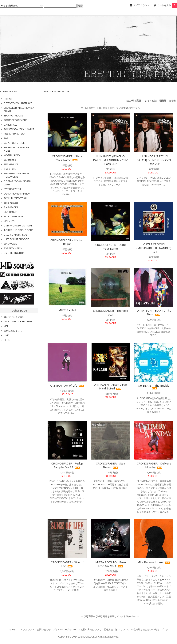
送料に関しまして (13, 331)
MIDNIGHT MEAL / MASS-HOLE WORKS (17, 175)
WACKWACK (10, 244)
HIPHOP (8, 99)
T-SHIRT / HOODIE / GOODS (18, 230)
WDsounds (10, 160)
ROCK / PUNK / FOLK (15, 134)
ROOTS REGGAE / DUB (16, 120)
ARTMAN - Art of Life (67, 385)
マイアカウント (141, 5)
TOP (46, 91)
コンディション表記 (14, 317)
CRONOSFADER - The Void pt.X (111, 313)
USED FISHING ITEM (14, 253)
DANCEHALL (10, 125)
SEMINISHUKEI (11, 164)
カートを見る (167, 5)
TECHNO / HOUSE (13, 116)
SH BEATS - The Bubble (154, 386)
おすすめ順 (151, 101)
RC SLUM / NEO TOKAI (15, 198)
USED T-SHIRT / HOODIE (16, 239)
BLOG (7, 340)
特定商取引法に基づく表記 (145, 629)
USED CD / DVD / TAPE (16, 235)
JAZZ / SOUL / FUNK (14, 143)
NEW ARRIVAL (10, 91)
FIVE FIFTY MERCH (13, 248)
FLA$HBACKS (11, 207)
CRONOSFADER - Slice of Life (67, 564)
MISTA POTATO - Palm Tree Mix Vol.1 (111, 564)
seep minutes (11, 203)
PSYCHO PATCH (61, 91)
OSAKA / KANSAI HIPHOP (17, 194)
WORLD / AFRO (12, 155)
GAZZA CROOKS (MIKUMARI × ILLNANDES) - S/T (154, 248)
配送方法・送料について (116, 629)
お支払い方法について (90, 629)
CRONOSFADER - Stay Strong (110, 465)
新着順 (173, 101)
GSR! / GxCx (10, 169)
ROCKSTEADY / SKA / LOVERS (19, 129)
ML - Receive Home (154, 562)
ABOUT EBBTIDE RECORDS (18, 322)
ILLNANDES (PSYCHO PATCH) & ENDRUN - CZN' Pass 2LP (110, 160)
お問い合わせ (44, 629)
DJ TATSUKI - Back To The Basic (154, 312)
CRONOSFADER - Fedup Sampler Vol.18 (67, 465)
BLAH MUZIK (11, 212)
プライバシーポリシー (65, 629)
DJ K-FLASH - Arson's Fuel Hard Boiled (110, 386)
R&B (6, 138)
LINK (6, 335)
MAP (6, 326)
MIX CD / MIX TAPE (13, 216)
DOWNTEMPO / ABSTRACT (18, 103)
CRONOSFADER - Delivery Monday (154, 465)
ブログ (165, 629)
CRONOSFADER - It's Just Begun (67, 242)
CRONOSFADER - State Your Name (67, 158)
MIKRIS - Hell (67, 310)
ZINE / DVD (10, 221)
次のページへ (133, 108)
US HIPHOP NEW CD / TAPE (18, 226)
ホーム (13, 629)
